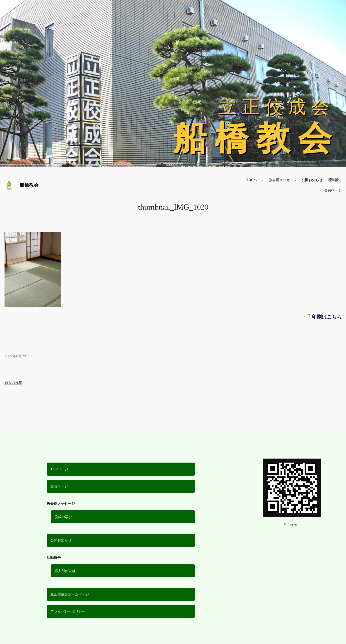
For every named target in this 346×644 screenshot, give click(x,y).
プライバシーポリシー (68, 611)
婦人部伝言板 (65, 571)
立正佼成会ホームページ (70, 594)
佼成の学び (63, 517)
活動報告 (335, 180)
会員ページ (59, 486)
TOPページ (59, 469)
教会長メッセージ (283, 180)
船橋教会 (29, 185)
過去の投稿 (13, 383)
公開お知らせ (61, 540)
